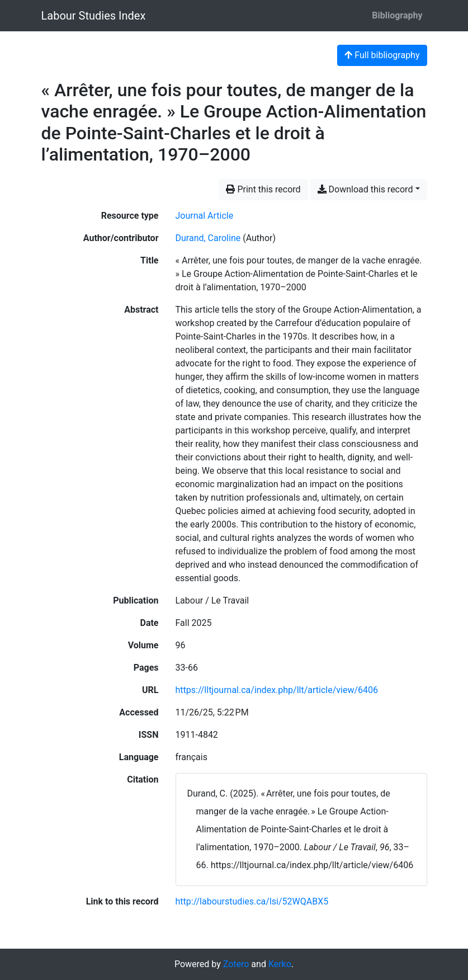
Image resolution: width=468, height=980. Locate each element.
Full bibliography (382, 55)
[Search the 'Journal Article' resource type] (205, 216)
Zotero (236, 964)
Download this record (365, 189)
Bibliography (397, 15)
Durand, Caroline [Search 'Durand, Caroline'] (208, 238)
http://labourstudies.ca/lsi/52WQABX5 (252, 901)
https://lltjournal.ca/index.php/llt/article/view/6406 (277, 690)
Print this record (263, 189)
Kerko (280, 964)
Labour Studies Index (94, 16)
